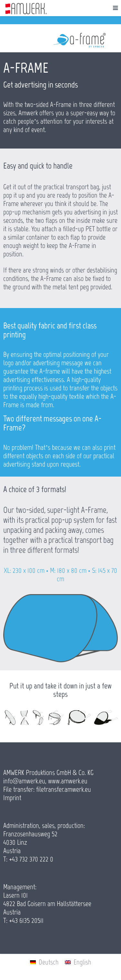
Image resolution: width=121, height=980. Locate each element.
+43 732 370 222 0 (31, 859)
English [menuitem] (82, 962)
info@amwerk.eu (24, 781)
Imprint (12, 798)
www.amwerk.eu (68, 781)
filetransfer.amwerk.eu (64, 789)
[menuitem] (44, 962)
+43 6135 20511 (26, 920)
